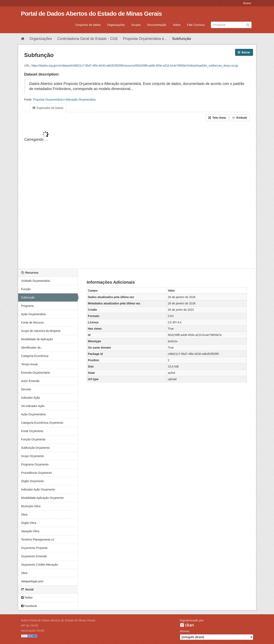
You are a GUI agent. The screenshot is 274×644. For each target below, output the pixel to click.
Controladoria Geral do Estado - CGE (88, 39)
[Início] (23, 39)
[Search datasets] (231, 25)
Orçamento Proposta (34, 548)
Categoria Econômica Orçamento (42, 423)
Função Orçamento (33, 439)
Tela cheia (217, 118)
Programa (27, 306)
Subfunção (182, 39)
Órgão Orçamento (33, 481)
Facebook (29, 606)
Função (26, 289)
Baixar (244, 52)
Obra (24, 515)
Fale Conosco (196, 25)
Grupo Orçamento (33, 456)
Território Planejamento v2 (38, 540)
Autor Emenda (30, 381)
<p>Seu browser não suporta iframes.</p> (137, 195)
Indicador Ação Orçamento (38, 489)
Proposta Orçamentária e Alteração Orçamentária (64, 100)
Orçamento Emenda (34, 556)
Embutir (240, 118)
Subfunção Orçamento (35, 448)
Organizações (116, 25)
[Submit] (248, 25)
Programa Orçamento (35, 464)
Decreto (26, 389)
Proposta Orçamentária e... (145, 39)
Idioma (184, 631)
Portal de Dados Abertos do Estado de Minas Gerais (91, 14)
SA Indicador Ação (33, 406)
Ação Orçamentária (34, 314)
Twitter (27, 598)
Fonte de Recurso (32, 323)
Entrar (247, 3)
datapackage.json (32, 581)
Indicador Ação (31, 398)
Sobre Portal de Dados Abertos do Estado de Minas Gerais (58, 620)
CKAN (187, 625)
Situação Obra (30, 531)
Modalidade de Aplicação (37, 339)
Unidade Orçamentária (36, 281)
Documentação (157, 25)
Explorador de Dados (48, 108)
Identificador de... (32, 348)
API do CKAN (30, 625)
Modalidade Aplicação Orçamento (42, 498)
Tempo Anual (29, 364)
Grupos (136, 25)
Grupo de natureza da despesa (41, 331)
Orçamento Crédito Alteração (40, 565)
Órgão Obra (29, 523)
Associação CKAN (33, 631)
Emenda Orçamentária (36, 373)
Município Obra (31, 506)
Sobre (177, 25)
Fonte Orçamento (32, 431)
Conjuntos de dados (88, 25)
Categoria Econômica (35, 356)
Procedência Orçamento (37, 473)
